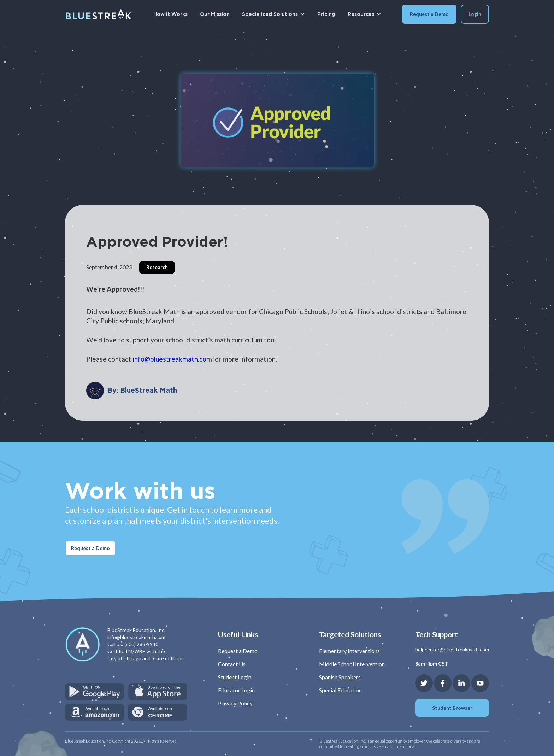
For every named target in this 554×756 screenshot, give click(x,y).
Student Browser (452, 708)
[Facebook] (443, 683)
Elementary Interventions (349, 651)
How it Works (170, 14)
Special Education (340, 690)
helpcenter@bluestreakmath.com (452, 649)
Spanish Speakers (340, 677)
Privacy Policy (235, 703)
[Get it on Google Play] (95, 692)
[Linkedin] (461, 683)
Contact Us (232, 664)
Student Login (235, 677)
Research (157, 267)
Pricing (326, 14)
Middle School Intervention (352, 664)
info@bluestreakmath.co (169, 359)
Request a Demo (429, 14)
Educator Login (236, 690)
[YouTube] (480, 683)
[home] (99, 14)
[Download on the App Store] (158, 692)
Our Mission (215, 14)
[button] (273, 14)
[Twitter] (424, 683)
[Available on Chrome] (158, 712)
